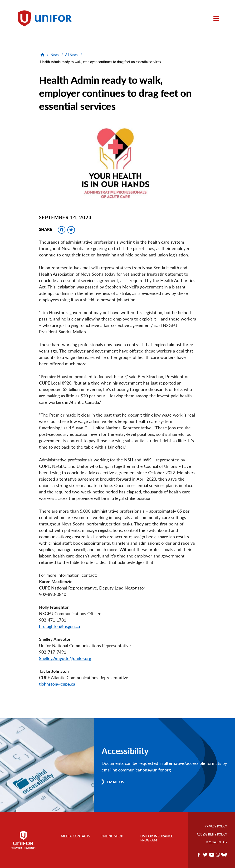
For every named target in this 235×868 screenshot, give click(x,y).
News (55, 55)
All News (72, 55)
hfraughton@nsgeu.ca (59, 626)
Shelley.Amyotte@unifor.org (65, 658)
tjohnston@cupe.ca (57, 684)
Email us (115, 782)
